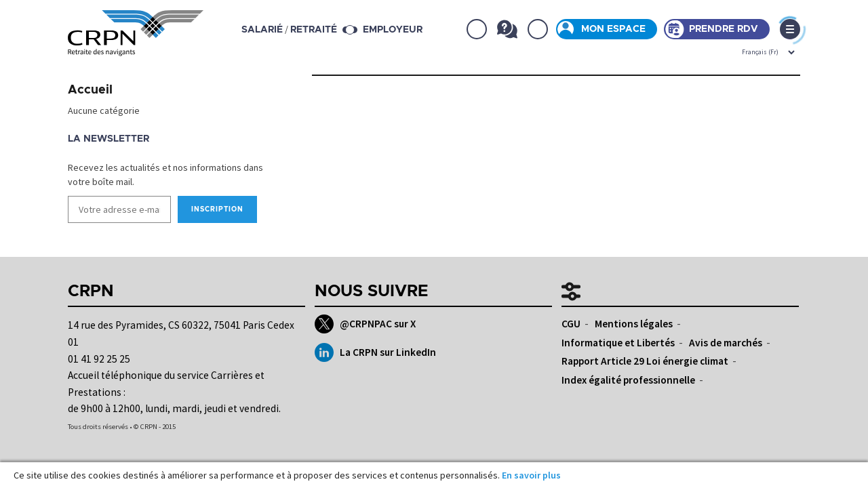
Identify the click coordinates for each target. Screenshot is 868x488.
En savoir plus (531, 475)
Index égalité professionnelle (628, 380)
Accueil (90, 90)
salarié (263, 30)
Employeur (393, 30)
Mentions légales (634, 324)
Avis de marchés (726, 343)
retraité (314, 30)
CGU (571, 324)
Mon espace (613, 29)
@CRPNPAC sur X (365, 324)
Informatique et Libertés (618, 343)
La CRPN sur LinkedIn (375, 352)
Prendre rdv (724, 29)
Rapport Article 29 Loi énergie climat (645, 361)
